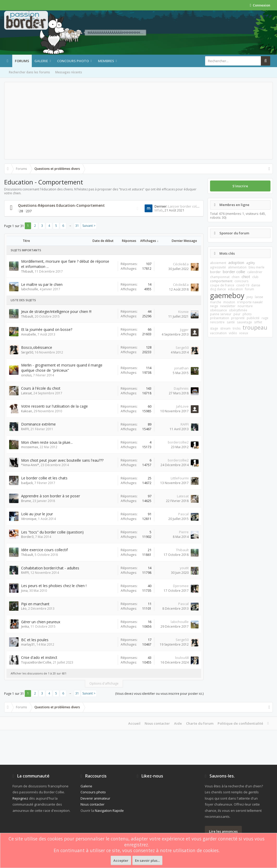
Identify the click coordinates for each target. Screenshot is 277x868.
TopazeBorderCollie (36, 662)
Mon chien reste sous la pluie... (47, 442)
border (215, 272)
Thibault (27, 271)
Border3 (27, 537)
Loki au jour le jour (37, 514)
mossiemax (30, 447)
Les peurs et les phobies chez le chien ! (54, 586)
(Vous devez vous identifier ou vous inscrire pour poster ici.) (159, 694)
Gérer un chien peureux (41, 622)
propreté (238, 318)
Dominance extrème (38, 424)
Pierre (184, 532)
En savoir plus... (147, 860)
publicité (253, 318)
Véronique (29, 519)
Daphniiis (181, 388)
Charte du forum (200, 723)
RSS (138, 209)
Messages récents (69, 72)
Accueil (134, 723)
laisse (259, 297)
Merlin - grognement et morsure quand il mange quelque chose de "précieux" (62, 368)
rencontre (217, 322)
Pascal (183, 514)
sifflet (258, 322)
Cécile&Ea (181, 264)
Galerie (41, 61)
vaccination (218, 333)
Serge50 (27, 352)
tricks (237, 328)
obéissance (218, 310)
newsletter (228, 306)
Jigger (184, 330)
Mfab (159, 210)
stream (225, 328)
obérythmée (238, 310)
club (255, 277)
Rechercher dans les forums (29, 72)
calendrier (255, 272)
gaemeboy (227, 295)
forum (250, 289)
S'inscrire (240, 186)
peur (237, 314)
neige (214, 306)
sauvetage (244, 322)
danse (256, 285)
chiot (246, 277)
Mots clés (227, 253)
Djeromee (181, 586)
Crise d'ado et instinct (39, 657)
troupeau (255, 327)
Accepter (121, 860)
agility (251, 263)
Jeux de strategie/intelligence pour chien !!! (56, 311)
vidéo (233, 333)
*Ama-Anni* (30, 465)
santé (231, 322)
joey (250, 297)
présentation (220, 318)
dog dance (218, 289)
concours (241, 281)
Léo (24, 609)
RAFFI (25, 429)
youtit (184, 568)
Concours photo (73, 61)
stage (214, 328)
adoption (236, 262)
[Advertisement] (138, 121)
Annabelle (29, 334)
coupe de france (222, 285)
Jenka (25, 626)
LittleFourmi (180, 478)
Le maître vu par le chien (42, 284)
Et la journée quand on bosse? (47, 329)
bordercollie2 (178, 442)
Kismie (183, 312)
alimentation (237, 267)
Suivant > (89, 226)
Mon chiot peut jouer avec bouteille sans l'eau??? (62, 460)
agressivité (218, 267)
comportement (221, 281)
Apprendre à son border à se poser (51, 496)
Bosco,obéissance (37, 347)
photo (247, 314)
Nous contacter (157, 723)
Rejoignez (20, 798)
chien (236, 277)
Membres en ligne (234, 205)
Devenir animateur (95, 798)
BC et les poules (35, 640)
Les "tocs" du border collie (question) (52, 532)
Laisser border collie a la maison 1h (196, 206)
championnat (220, 277)
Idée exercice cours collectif (44, 550)
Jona (24, 591)
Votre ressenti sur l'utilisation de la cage (54, 406)
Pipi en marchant (35, 604)
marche (216, 302)
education (235, 289)
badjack (27, 483)
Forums (22, 61)
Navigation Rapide (109, 811)
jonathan (181, 368)
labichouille (30, 289)
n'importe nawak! (250, 302)
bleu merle (257, 267)
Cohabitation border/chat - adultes (50, 568)
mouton (229, 302)
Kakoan (27, 411)
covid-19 (243, 285)
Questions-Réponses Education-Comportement (61, 205)
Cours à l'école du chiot (41, 388)
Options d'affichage (104, 683)
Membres (106, 61)
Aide (178, 723)
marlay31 (28, 644)
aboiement (218, 263)
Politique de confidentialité (240, 723)
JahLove (182, 406)
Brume (26, 501)
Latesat (26, 393)
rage (265, 318)
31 (77, 226)
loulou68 (182, 658)
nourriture (245, 306)
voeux (244, 333)
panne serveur (221, 314)
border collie (234, 272)
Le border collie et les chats (44, 478)
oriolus (26, 375)
